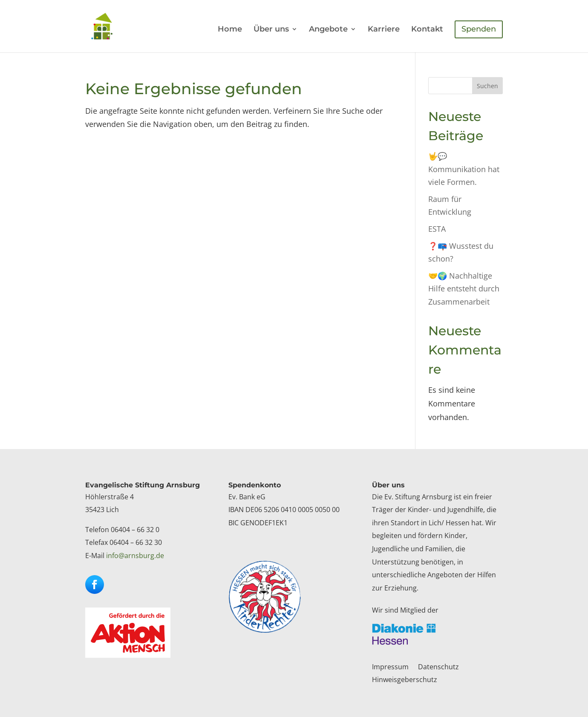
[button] (95, 585)
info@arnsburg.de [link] (135, 556)
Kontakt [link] (427, 30)
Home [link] (230, 30)
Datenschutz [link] (438, 668)
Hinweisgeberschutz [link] (405, 680)
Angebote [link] (328, 30)
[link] (110, 26)
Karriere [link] (384, 30)
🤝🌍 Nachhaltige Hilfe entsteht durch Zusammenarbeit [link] (464, 289)
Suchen (487, 86)
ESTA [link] (437, 229)
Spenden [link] (479, 29)
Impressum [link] (390, 668)
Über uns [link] (271, 30)
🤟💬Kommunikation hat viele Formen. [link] (464, 169)
